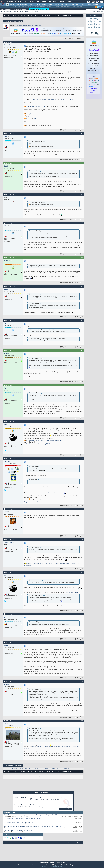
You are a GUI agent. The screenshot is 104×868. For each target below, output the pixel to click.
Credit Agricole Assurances (28, 800)
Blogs (31, 2)
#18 (82, 681)
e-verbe (26, 499)
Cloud (30, 5)
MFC (35, 119)
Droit (69, 2)
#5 (82, 223)
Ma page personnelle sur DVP (32, 502)
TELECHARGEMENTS (38, 769)
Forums (10, 2)
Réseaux (50, 493)
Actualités (43, 16)
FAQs (25, 769)
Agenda (27, 12)
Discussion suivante (51, 777)
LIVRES (37, 7)
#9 (82, 350)
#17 (82, 642)
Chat (38, 2)
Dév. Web (56, 5)
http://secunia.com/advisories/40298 (38, 444)
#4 (82, 194)
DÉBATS (63, 7)
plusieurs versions (47, 589)
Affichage (78, 39)
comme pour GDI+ (72, 593)
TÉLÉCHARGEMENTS (46, 7)
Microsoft (45, 5)
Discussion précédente (36, 777)
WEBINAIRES (29, 7)
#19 (82, 721)
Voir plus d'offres (66, 809)
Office (83, 5)
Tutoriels (19, 2)
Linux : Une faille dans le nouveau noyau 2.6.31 (18, 830)
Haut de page (79, 843)
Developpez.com (70, 843)
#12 (82, 459)
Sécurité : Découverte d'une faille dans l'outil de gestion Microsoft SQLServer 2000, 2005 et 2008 (33, 827)
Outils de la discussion (67, 39)
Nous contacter (61, 843)
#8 (82, 320)
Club (75, 2)
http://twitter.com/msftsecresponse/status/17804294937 (45, 440)
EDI (62, 5)
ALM (39, 5)
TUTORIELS (17, 7)
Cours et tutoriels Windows (34, 564)
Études (63, 2)
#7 (82, 286)
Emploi (55, 2)
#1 (82, 42)
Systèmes (96, 5)
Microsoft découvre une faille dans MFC (29, 25)
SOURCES (57, 7)
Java (50, 5)
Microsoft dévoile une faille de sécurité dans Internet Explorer (22, 819)
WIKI (69, 7)
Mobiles (89, 5)
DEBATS (53, 769)
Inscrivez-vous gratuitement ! (39, 9)
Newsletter (46, 2)
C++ (28, 117)
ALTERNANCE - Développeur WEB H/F (28, 798)
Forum (8, 16)
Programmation (69, 5)
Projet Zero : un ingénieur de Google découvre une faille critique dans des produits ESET (30, 815)
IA (35, 5)
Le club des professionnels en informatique (25, 16)
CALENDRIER (66, 769)
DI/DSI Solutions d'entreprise (19, 5)
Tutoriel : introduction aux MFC (36, 106)
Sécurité (29, 113)
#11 (82, 421)
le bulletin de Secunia (67, 100)
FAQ (26, 2)
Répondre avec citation (67, 130)
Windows (29, 115)
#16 (82, 614)
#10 (82, 385)
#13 (82, 509)
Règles (37, 12)
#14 (82, 539)
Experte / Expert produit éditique (26, 805)
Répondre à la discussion (13, 21)
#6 (82, 257)
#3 (82, 163)
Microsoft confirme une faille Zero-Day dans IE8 (18, 823)
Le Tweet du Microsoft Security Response (44, 100)
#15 (82, 572)
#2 (82, 133)
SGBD (77, 5)
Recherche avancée (98, 12)
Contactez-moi (59, 493)
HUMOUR (79, 7)
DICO (73, 7)
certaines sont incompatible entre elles (68, 589)
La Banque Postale (24, 807)
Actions (15, 12)
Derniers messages (6, 12)
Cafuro (26, 496)
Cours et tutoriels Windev (52, 564)
